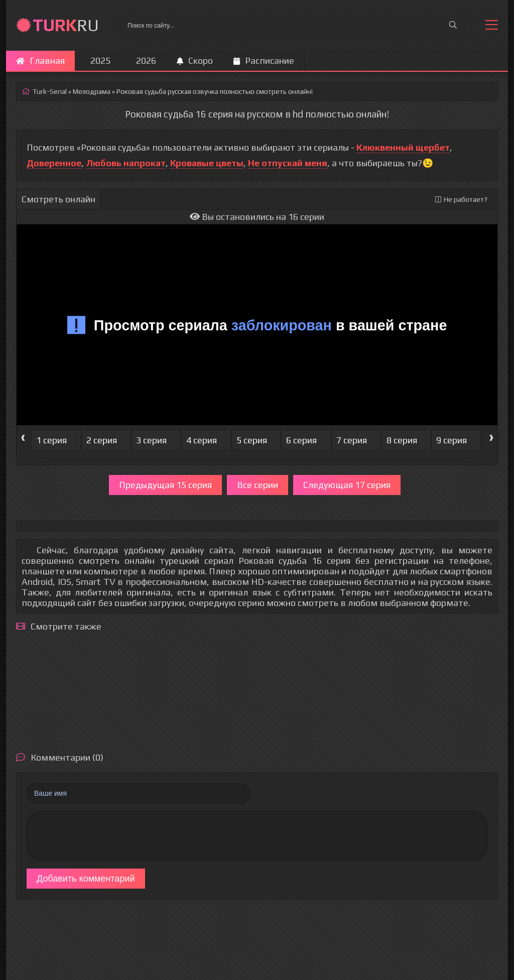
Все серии (258, 485)
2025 (100, 60)
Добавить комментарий (86, 879)
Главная (40, 60)
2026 (146, 60)
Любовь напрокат (126, 163)
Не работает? (461, 199)
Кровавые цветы (207, 163)
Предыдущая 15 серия (165, 485)
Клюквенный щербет (403, 147)
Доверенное (54, 163)
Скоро (195, 60)
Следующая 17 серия (347, 485)
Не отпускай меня (288, 163)
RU (66, 25)
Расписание (264, 60)
